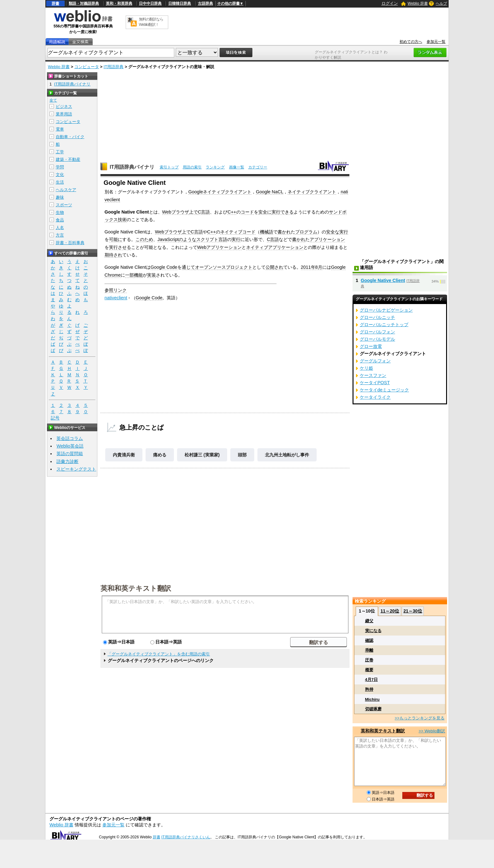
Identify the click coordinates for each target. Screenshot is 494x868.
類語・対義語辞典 (84, 3)
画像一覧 (237, 167)
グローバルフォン (377, 332)
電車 (60, 129)
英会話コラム (70, 438)
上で (193, 212)
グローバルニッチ (377, 317)
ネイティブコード (238, 232)
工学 (60, 152)
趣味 (60, 197)
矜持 (369, 689)
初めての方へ (411, 42)
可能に (116, 239)
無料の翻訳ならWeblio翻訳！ (151, 22)
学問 (60, 167)
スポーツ (64, 205)
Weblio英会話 (70, 446)
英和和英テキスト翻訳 (136, 588)
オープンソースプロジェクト (224, 267)
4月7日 (371, 680)
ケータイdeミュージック (384, 390)
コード (247, 212)
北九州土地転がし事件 (287, 455)
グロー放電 (371, 346)
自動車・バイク (70, 137)
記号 (55, 418)
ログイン (390, 3)
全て (53, 100)
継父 (369, 621)
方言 (60, 235)
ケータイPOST (375, 383)
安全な (333, 232)
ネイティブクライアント (312, 192)
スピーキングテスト (76, 469)
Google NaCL (270, 192)
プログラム (306, 232)
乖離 (369, 650)
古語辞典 (205, 3)
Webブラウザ (176, 212)
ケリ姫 (366, 368)
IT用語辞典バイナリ (132, 167)
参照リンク (116, 290)
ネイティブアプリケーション (275, 247)
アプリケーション (327, 239)
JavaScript (168, 239)
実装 (152, 275)
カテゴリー (258, 167)
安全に (265, 212)
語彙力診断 (67, 461)
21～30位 (413, 611)
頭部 (242, 455)
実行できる (283, 212)
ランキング (215, 167)
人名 (60, 228)
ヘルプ (441, 3)
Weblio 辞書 (418, 3)
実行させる (120, 247)
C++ (232, 212)
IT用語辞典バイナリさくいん (186, 837)
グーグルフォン (375, 361)
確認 (369, 640)
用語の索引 (192, 167)
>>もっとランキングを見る (420, 718)
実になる (373, 631)
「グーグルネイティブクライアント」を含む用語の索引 (159, 654)
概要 (369, 670)
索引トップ (169, 167)
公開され (274, 267)
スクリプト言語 (212, 239)
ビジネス (64, 106)
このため (144, 239)
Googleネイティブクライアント (220, 192)
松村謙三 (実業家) (202, 455)
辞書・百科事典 (70, 243)
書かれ (284, 232)
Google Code (164, 267)
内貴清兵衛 (124, 455)
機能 (138, 275)
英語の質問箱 (70, 454)
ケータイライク (375, 397)
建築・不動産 (68, 159)
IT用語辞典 (114, 67)
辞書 (55, 3)
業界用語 (64, 114)
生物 (60, 212)
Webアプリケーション (219, 247)
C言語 (204, 212)
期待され (113, 255)
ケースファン (373, 375)
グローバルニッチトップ (384, 325)
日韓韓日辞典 (180, 3)
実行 (344, 232)
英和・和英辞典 (119, 3)
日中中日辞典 (150, 3)
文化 (60, 175)
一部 (129, 275)
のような (187, 239)
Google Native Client (383, 280)
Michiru (372, 699)
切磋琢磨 (373, 709)
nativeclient (116, 298)
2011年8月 (312, 267)
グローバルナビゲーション (386, 310)
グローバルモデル (377, 339)
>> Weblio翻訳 (432, 731)
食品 (60, 220)
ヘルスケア (66, 190)
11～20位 (390, 611)
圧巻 (369, 660)
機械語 (267, 232)
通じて (188, 267)
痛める (160, 455)
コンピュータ (87, 67)
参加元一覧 (436, 42)
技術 (122, 220)
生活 (60, 182)
